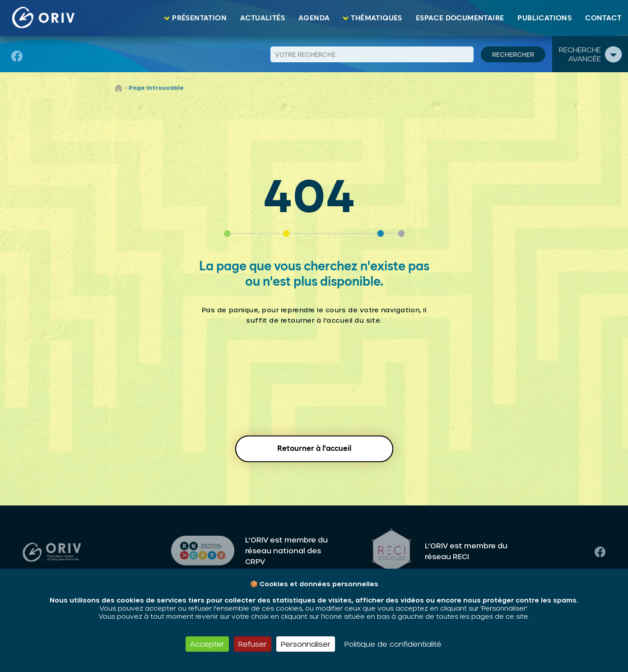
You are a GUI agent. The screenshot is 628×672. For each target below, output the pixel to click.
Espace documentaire (460, 18)
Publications (544, 18)
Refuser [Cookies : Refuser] (253, 644)
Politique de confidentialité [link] (393, 644)
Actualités (263, 18)
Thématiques (376, 18)
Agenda (314, 18)
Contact (603, 18)
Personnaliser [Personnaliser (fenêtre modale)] (306, 644)
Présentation (199, 18)
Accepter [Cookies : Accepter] (207, 644)
